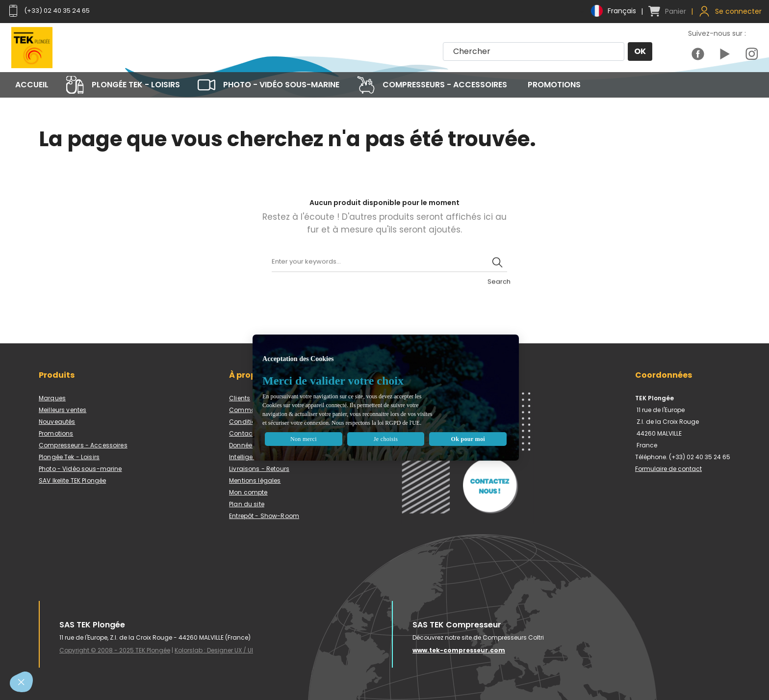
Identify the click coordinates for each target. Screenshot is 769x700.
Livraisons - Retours (259, 469)
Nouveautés (57, 422)
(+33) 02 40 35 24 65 (51, 11)
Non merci (326, 430)
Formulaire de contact (668, 469)
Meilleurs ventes (63, 410)
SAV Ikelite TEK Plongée (72, 480)
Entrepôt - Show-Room (264, 516)
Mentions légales (255, 480)
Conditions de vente (260, 422)
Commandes (250, 410)
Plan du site (247, 504)
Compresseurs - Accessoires (83, 445)
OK (640, 52)
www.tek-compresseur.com (459, 650)
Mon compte (248, 492)
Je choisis (388, 430)
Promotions (56, 433)
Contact (242, 433)
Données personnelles (262, 445)
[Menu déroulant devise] (607, 11)
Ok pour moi (451, 430)
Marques (52, 398)
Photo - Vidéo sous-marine (80, 469)
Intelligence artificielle (262, 457)
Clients (240, 398)
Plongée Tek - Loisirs (69, 457)
